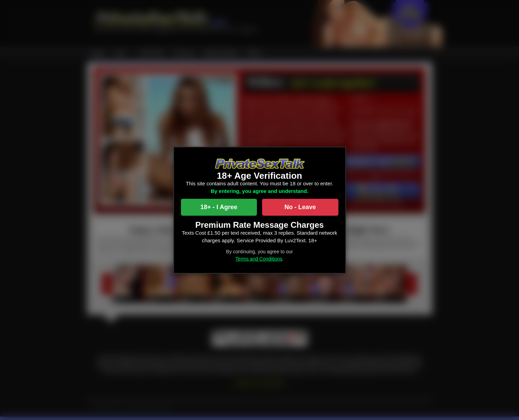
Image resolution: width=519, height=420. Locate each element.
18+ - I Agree (219, 207)
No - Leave (300, 207)
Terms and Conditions (259, 259)
